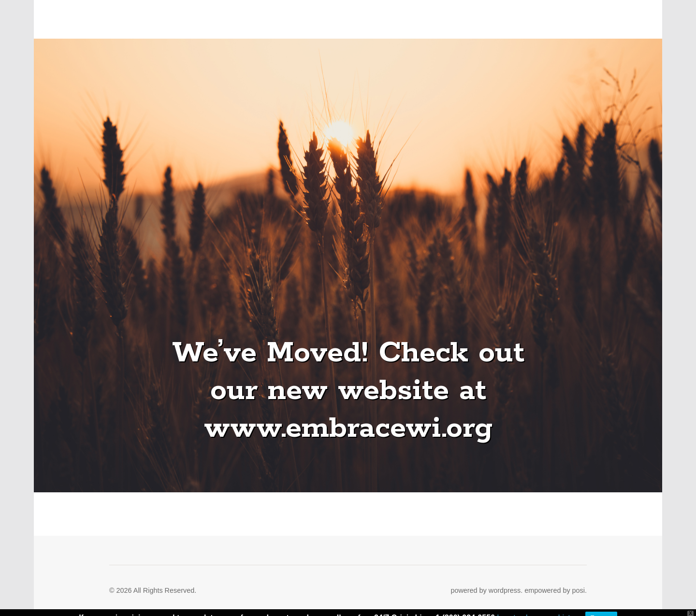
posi (579, 590)
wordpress (505, 590)
